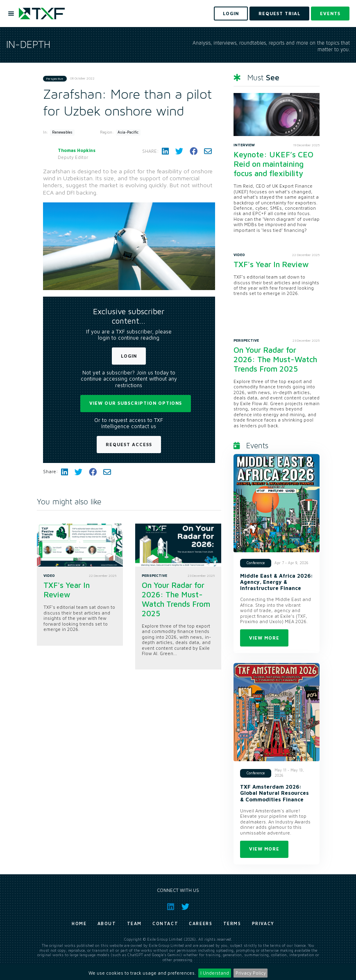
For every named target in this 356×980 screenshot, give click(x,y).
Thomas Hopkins (77, 150)
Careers (201, 923)
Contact (165, 923)
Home (79, 923)
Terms (232, 923)
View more (264, 638)
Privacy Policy (251, 973)
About (107, 923)
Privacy (263, 923)
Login (129, 356)
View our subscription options (136, 403)
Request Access (129, 444)
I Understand (215, 973)
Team (134, 923)
